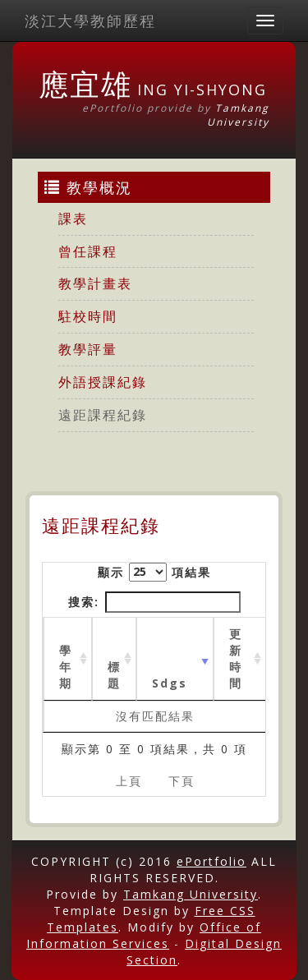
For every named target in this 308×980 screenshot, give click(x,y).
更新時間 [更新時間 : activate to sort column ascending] (236, 658)
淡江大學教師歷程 (90, 21)
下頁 (182, 781)
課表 (73, 219)
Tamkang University (238, 115)
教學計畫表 (95, 283)
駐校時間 (88, 316)
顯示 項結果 (154, 572)
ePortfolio (211, 861)
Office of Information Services (144, 935)
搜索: (154, 602)
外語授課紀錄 (103, 382)
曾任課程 (88, 251)
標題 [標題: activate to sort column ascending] (114, 675)
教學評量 (88, 349)
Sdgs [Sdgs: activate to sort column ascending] (170, 683)
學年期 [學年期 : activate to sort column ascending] (66, 667)
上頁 (129, 781)
